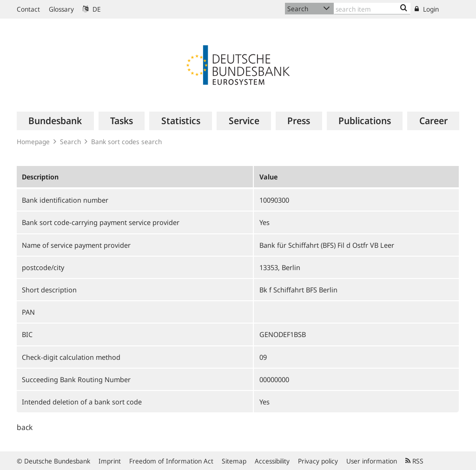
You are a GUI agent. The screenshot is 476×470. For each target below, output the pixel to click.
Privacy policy (318, 461)
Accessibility (272, 461)
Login (427, 9)
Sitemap (234, 461)
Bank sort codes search (126, 142)
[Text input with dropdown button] (372, 9)
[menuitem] (55, 121)
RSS (414, 461)
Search (70, 142)
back (25, 427)
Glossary (61, 9)
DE (92, 9)
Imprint (110, 461)
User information (372, 461)
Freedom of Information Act (171, 461)
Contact (28, 9)
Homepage (33, 142)
